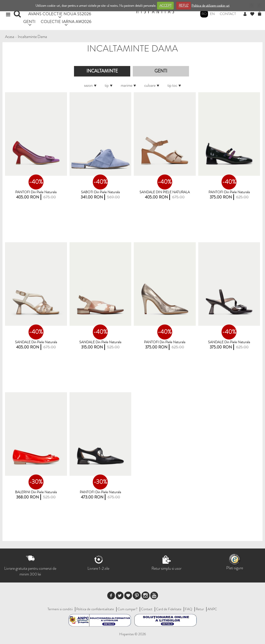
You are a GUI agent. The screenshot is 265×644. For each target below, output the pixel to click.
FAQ (189, 609)
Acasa (10, 37)
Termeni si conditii (60, 609)
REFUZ (184, 5)
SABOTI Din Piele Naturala (100, 192)
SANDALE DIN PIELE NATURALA (165, 192)
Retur (200, 609)
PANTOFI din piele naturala (36, 192)
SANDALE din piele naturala (36, 342)
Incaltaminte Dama (32, 37)
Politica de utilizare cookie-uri (210, 5)
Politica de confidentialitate (95, 609)
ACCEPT (165, 5)
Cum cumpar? (127, 609)
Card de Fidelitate (169, 609)
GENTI (29, 21)
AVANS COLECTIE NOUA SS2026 (60, 14)
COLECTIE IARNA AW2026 (66, 21)
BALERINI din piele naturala (36, 492)
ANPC (212, 609)
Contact (228, 14)
